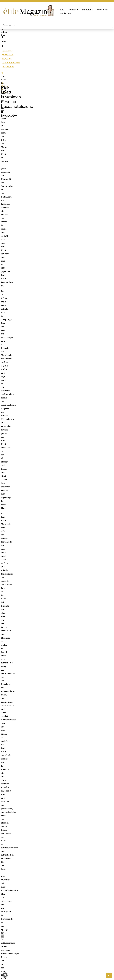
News (14, 32)
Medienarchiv (64, 960)
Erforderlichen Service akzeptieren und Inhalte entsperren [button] (93, 868)
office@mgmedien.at (12, 928)
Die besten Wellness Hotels (17, 831)
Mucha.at (62, 955)
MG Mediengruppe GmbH (22, 947)
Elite (4, 32)
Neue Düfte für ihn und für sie (18, 837)
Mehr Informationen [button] (38, 868)
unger (30, 108)
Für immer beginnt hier (16, 824)
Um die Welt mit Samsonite (17, 834)
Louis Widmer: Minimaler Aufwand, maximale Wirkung (29, 828)
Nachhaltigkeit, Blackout (79, 952)
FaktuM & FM (64, 948)
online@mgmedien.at (22, 952)
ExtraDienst (63, 945)
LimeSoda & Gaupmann (24, 960)
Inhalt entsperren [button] (93, 860)
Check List (63, 952)
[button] (73, 10)
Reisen (10, 108)
